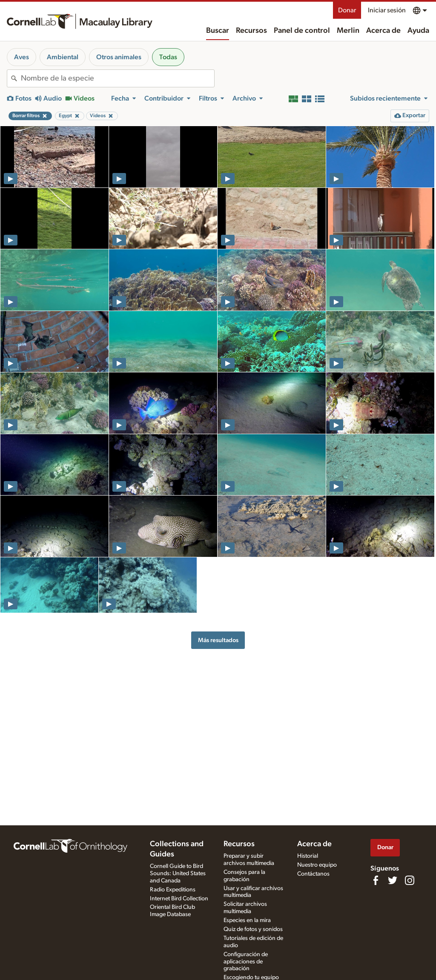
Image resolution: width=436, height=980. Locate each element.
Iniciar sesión (387, 10)
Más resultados (218, 640)
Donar (347, 10)
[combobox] (118, 78)
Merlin (348, 31)
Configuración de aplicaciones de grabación (246, 962)
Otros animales (119, 57)
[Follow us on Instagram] (410, 880)
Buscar (218, 31)
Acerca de (383, 31)
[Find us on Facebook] (376, 880)
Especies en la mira (247, 920)
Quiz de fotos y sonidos (253, 929)
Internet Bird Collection (179, 899)
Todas (168, 57)
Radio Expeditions (173, 890)
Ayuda (418, 31)
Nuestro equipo (317, 865)
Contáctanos (313, 874)
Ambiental (63, 57)
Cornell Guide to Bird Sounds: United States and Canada (178, 873)
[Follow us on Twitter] (393, 880)
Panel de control (302, 31)
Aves (22, 57)
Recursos (251, 31)
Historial (308, 856)
